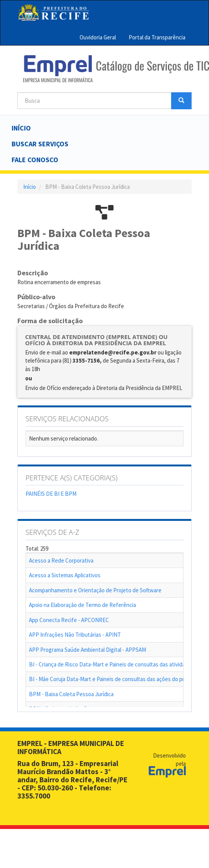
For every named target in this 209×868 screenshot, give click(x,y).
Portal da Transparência (157, 37)
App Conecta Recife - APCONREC (69, 620)
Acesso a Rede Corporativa (61, 560)
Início (21, 128)
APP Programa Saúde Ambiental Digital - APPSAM (88, 650)
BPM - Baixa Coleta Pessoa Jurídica (71, 694)
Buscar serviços (40, 144)
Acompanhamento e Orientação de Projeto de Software (95, 590)
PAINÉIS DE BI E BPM (51, 494)
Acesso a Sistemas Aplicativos (65, 575)
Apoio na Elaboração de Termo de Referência (82, 605)
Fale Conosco (35, 160)
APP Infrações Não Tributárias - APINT (75, 635)
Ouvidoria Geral (98, 37)
